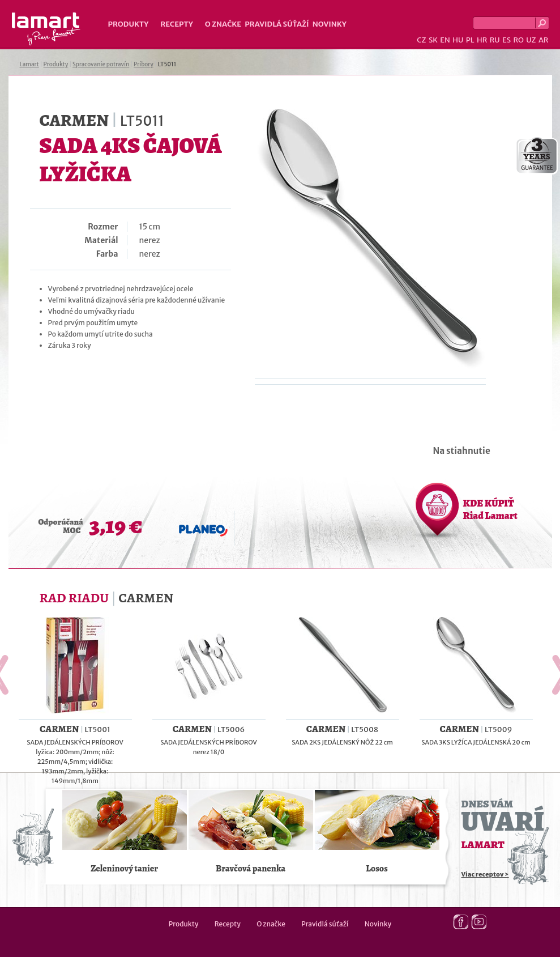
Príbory (144, 64)
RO (518, 40)
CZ (421, 40)
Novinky (330, 24)
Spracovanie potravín (101, 64)
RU (495, 40)
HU (458, 40)
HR (482, 40)
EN (445, 40)
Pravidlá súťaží (277, 24)
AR (544, 40)
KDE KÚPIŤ (490, 509)
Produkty (129, 24)
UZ (531, 40)
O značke (223, 24)
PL (470, 40)
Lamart (46, 29)
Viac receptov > (485, 874)
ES (506, 40)
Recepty (176, 24)
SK (433, 40)
